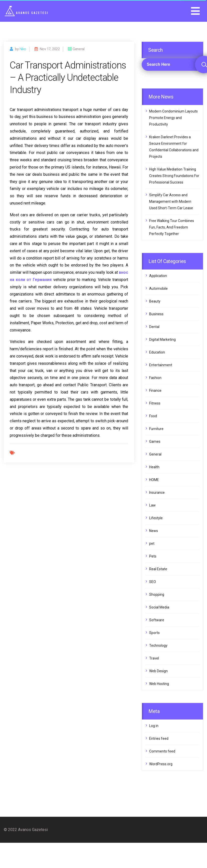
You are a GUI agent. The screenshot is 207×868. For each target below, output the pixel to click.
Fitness (155, 403)
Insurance (157, 492)
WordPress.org (161, 764)
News (154, 531)
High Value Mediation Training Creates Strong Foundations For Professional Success (174, 176)
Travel (154, 658)
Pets (153, 556)
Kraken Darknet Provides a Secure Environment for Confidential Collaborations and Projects (174, 147)
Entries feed (159, 738)
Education (157, 352)
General (155, 454)
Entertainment (161, 365)
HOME (154, 480)
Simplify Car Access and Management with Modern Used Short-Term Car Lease (171, 201)
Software (157, 620)
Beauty (155, 301)
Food (153, 416)
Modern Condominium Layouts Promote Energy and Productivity (173, 118)
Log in (154, 726)
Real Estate (158, 569)
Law (152, 505)
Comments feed (162, 751)
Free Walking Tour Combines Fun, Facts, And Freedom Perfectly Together (172, 227)
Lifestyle (156, 518)
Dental (154, 327)
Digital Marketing (162, 339)
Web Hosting (159, 684)
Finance (155, 390)
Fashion (155, 378)
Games (155, 441)
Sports (154, 633)
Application (158, 276)
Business (156, 314)
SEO (153, 582)
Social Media (159, 607)
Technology (158, 645)
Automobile (158, 288)
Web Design (158, 671)
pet (152, 543)
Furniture (156, 429)
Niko (23, 49)
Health (154, 467)
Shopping (157, 594)
